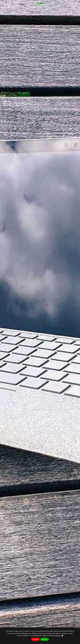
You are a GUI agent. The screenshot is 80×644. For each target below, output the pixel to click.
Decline (35, 639)
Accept (45, 639)
